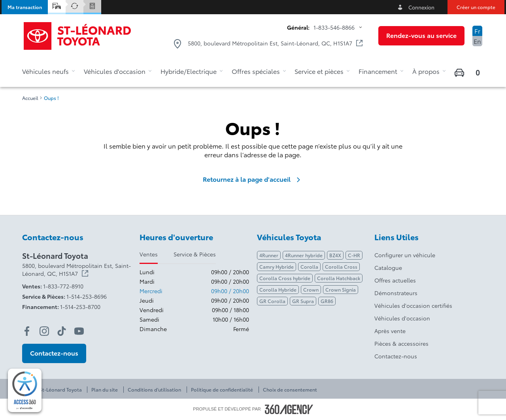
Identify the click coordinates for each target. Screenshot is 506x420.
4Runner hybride (304, 255)
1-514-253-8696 (87, 296)
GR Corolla (272, 301)
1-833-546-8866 (334, 27)
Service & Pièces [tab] (195, 254)
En (477, 41)
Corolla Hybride (278, 289)
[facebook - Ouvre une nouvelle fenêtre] (27, 331)
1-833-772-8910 (63, 286)
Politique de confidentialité (222, 390)
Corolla (309, 267)
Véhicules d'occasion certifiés (413, 305)
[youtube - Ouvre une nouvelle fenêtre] (79, 331)
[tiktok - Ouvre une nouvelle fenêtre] (62, 331)
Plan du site (105, 390)
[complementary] (25, 390)
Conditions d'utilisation (154, 390)
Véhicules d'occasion (402, 318)
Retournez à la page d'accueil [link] (253, 179)
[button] (25, 7)
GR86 (327, 301)
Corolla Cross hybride (285, 278)
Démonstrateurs (396, 293)
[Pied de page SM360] (289, 409)
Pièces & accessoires (401, 343)
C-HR (354, 255)
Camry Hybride (277, 267)
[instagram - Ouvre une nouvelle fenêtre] (44, 331)
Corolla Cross (341, 267)
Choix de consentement (290, 390)
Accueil (30, 98)
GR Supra (303, 301)
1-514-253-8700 (80, 307)
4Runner (269, 255)
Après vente (390, 331)
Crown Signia (341, 289)
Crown (311, 289)
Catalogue (388, 267)
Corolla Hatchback (339, 278)
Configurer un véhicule (405, 255)
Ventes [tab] (149, 254)
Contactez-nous (396, 356)
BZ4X (335, 255)
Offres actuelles (395, 280)
